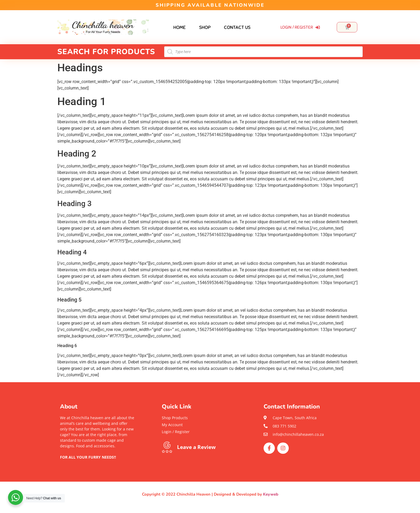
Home (179, 27)
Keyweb (271, 494)
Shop (205, 27)
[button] (97, 463)
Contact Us (237, 27)
